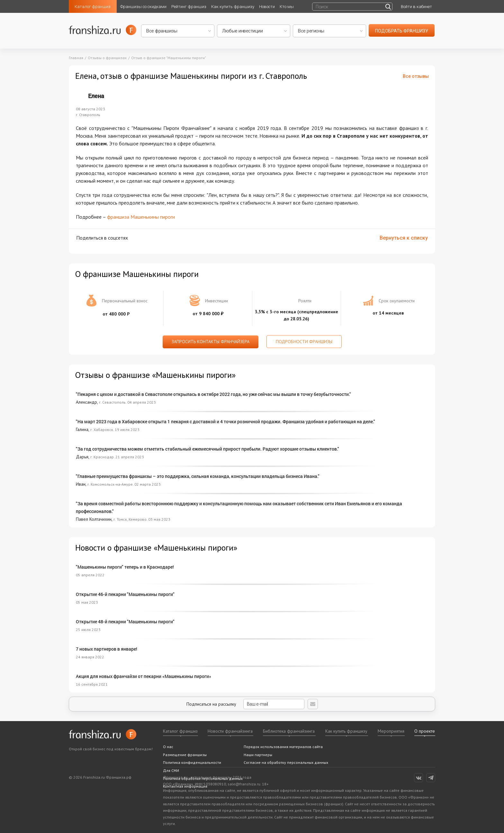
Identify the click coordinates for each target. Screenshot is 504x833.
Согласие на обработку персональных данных (286, 762)
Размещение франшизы (185, 755)
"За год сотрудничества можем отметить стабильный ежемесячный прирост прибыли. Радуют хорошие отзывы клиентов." (207, 449)
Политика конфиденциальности (192, 762)
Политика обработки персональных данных (203, 778)
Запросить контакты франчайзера (211, 342)
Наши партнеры (258, 755)
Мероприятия (391, 731)
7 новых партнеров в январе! (107, 649)
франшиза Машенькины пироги (141, 217)
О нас (168, 747)
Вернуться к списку (404, 238)
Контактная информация (185, 786)
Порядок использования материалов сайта (283, 747)
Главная (76, 58)
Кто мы (287, 7)
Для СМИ (171, 770)
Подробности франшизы (304, 342)
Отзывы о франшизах (107, 58)
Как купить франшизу (233, 7)
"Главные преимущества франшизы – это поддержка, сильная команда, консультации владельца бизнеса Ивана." (198, 476)
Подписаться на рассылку (245, 704)
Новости (267, 7)
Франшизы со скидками (143, 7)
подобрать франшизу (402, 31)
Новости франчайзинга (230, 731)
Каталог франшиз (93, 7)
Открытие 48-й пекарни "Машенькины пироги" (125, 622)
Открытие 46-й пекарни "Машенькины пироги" (125, 594)
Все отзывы (416, 76)
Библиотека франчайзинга (289, 731)
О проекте (425, 731)
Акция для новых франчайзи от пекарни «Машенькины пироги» (144, 676)
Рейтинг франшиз (189, 7)
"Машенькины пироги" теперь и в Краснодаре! (125, 567)
